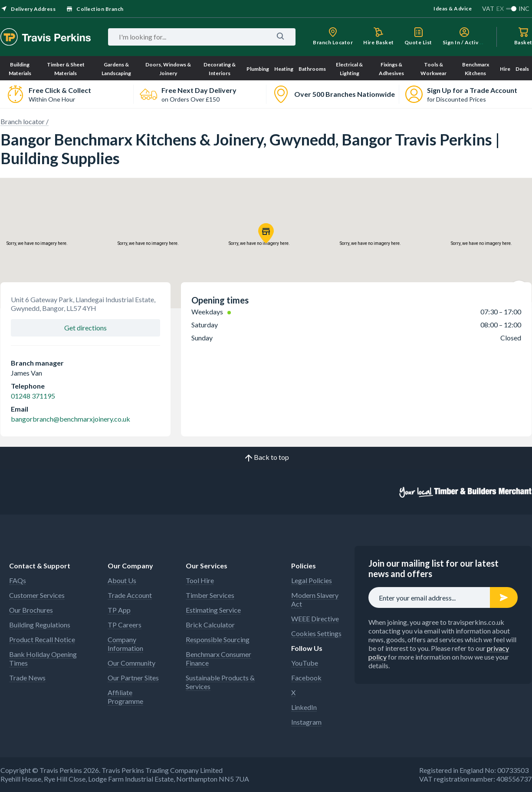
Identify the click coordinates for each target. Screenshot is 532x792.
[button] (266, 233)
